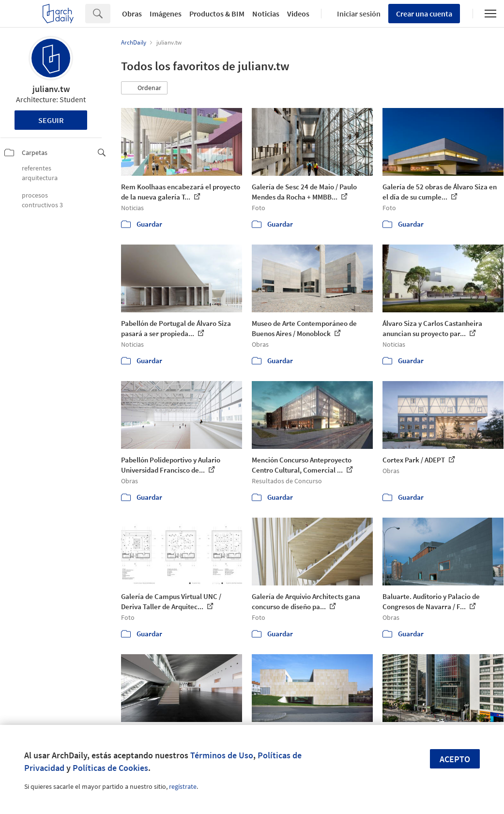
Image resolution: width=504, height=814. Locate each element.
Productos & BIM (217, 14)
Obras (132, 14)
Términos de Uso (222, 755)
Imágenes (166, 14)
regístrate (183, 786)
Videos (298, 14)
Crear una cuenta (424, 14)
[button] (144, 88)
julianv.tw (51, 89)
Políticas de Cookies (110, 768)
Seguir (51, 120)
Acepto (455, 759)
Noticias (266, 14)
